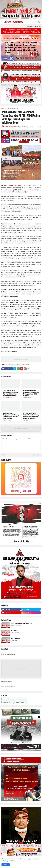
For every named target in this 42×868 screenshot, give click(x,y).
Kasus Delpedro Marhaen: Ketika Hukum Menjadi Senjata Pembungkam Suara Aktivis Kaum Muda (31, 393)
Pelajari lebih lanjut (10, 861)
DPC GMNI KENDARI (8, 702)
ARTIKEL (5, 699)
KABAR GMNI (21, 365)
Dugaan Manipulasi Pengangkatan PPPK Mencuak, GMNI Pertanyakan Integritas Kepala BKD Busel (11, 416)
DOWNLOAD (23, 699)
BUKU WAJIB (13, 699)
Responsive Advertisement (21, 359)
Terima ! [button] (6, 865)
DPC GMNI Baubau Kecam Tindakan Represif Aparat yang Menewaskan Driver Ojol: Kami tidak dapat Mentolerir (31, 416)
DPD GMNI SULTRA (21, 702)
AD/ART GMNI (14, 631)
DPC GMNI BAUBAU (13, 108)
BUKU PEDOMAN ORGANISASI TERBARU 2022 (22, 623)
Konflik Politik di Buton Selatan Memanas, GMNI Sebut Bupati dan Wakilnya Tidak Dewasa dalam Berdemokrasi (11, 393)
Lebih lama (36, 455)
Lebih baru (5, 455)
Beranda (4, 108)
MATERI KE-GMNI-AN (16, 638)
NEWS (28, 365)
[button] (2, 22)
